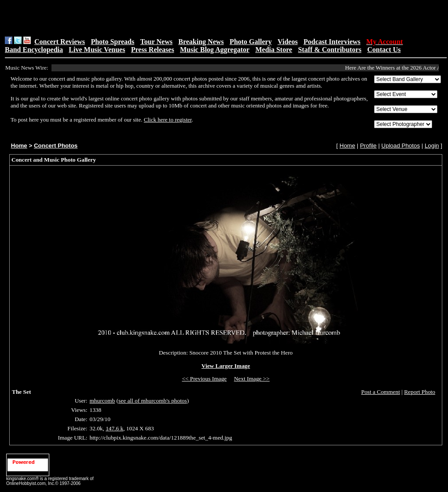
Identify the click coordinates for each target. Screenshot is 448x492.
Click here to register (168, 120)
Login (432, 146)
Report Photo (420, 392)
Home (19, 146)
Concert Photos (56, 146)
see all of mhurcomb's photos (153, 401)
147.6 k (114, 428)
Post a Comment (381, 392)
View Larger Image (226, 366)
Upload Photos (401, 146)
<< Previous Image (204, 379)
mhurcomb (103, 401)
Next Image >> (252, 379)
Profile (368, 146)
